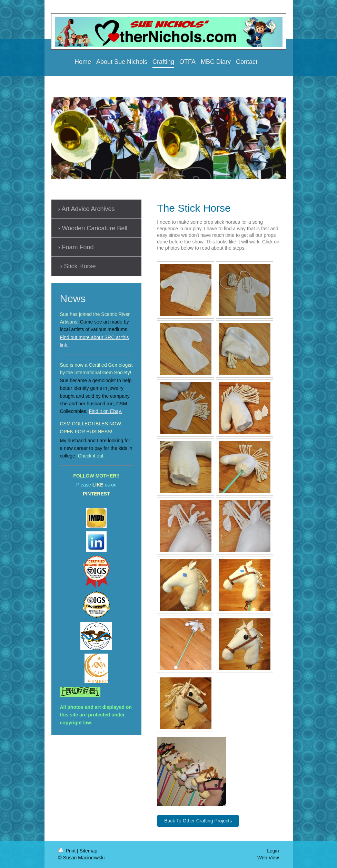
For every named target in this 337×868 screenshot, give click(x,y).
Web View (268, 858)
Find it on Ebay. (106, 411)
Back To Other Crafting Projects (198, 821)
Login (273, 851)
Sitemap (88, 851)
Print (68, 851)
